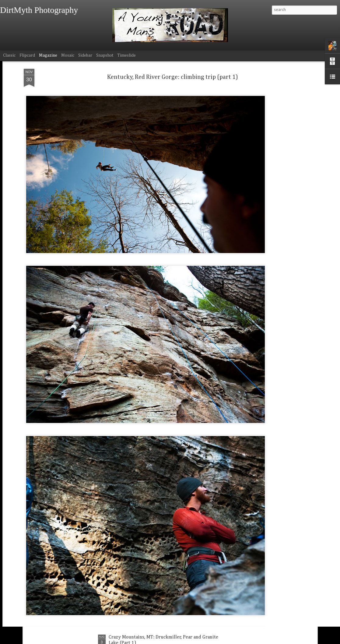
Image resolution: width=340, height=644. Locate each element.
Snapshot (105, 55)
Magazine (48, 55)
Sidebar (85, 55)
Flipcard (27, 55)
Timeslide (126, 55)
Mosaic (68, 55)
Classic (9, 55)
